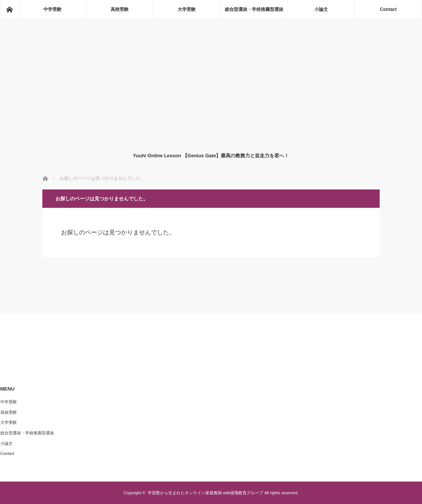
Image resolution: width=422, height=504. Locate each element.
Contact (388, 9)
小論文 (321, 9)
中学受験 (52, 9)
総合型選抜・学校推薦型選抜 (254, 9)
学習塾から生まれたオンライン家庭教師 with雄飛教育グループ (206, 493)
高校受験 (120, 9)
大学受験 (187, 9)
